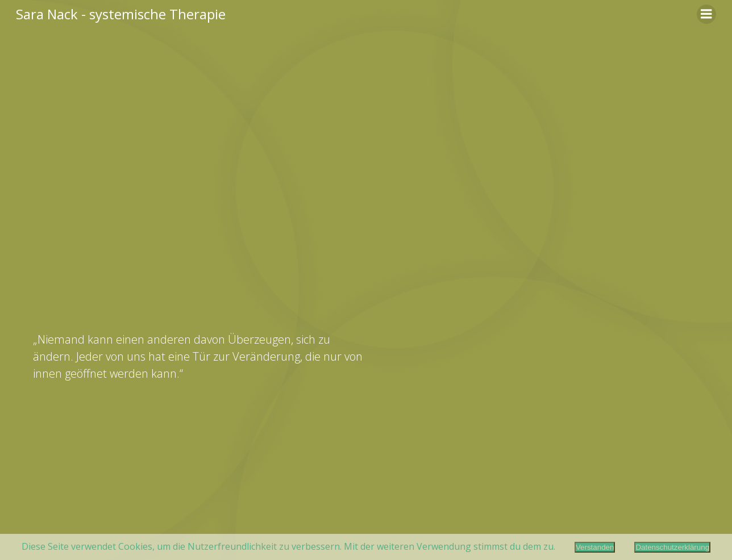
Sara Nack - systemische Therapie (121, 14)
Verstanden (595, 547)
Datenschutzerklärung (672, 547)
